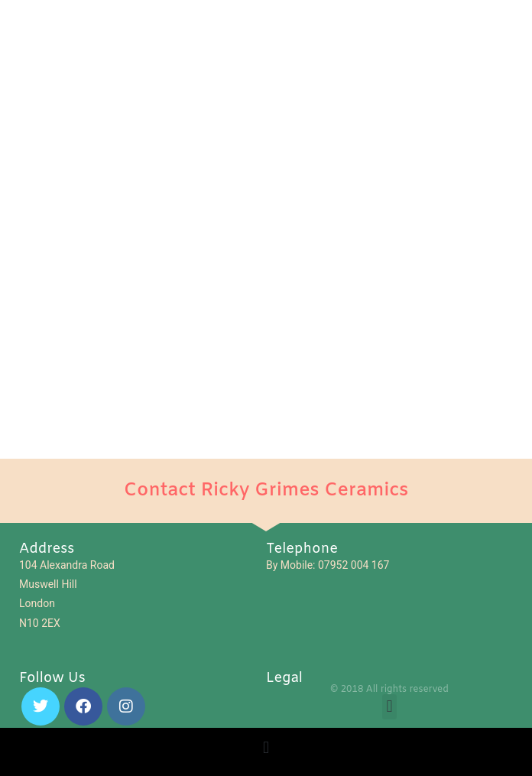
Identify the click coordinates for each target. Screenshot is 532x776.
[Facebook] (83, 706)
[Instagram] (126, 706)
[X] (41, 706)
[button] (389, 707)
